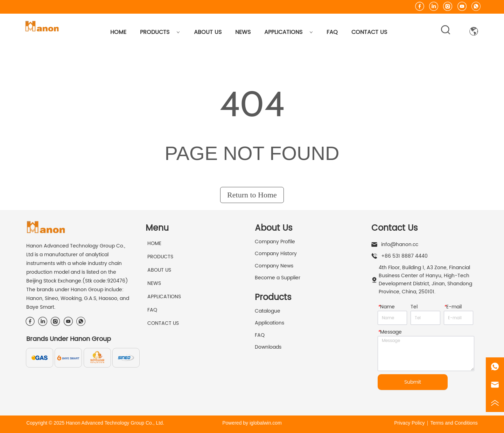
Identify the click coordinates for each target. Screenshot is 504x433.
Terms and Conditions (454, 423)
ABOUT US (208, 32)
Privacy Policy (409, 423)
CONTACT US (369, 32)
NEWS (243, 32)
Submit (413, 382)
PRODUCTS (160, 32)
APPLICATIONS (289, 32)
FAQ (332, 32)
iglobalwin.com (266, 423)
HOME (118, 32)
